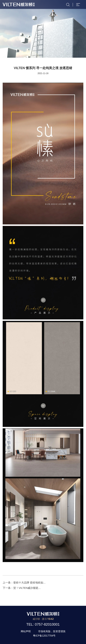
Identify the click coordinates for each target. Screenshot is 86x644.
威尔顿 (19, 4)
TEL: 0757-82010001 (43, 624)
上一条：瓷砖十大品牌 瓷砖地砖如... (24, 582)
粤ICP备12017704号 (44, 636)
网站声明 (26, 631)
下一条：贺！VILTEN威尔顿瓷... (22, 588)
